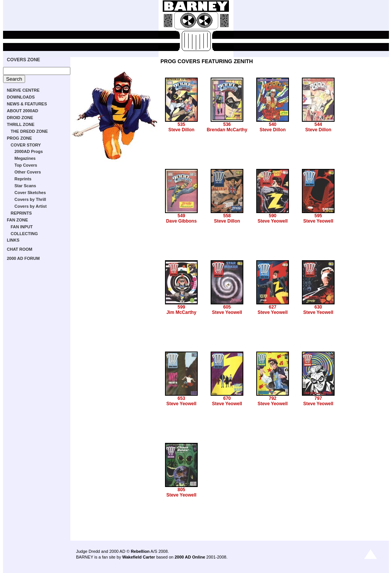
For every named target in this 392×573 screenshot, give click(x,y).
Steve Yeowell (272, 221)
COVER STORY (26, 145)
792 (273, 398)
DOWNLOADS (21, 97)
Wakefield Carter (138, 557)
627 (273, 307)
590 (273, 216)
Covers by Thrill (30, 199)
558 (227, 216)
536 (227, 124)
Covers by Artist (31, 206)
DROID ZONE (20, 118)
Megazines (25, 158)
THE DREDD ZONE (29, 131)
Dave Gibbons (182, 221)
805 (181, 490)
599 (181, 307)
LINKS (13, 240)
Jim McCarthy (182, 312)
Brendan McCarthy (227, 130)
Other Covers (28, 172)
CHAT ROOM (20, 249)
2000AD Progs (29, 151)
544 (318, 124)
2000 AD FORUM (23, 258)
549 (181, 216)
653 (181, 398)
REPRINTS (21, 213)
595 (318, 216)
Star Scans (25, 186)
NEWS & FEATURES (27, 104)
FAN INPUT (22, 227)
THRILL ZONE (21, 124)
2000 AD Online (190, 557)
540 (273, 124)
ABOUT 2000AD (23, 111)
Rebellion (140, 551)
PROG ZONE (19, 138)
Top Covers (26, 165)
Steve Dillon (182, 130)
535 (181, 124)
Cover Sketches (30, 193)
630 (318, 307)
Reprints (23, 179)
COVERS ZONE (23, 60)
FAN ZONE (17, 220)
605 (227, 307)
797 (318, 398)
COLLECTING (24, 234)
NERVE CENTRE (23, 90)
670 (227, 398)
